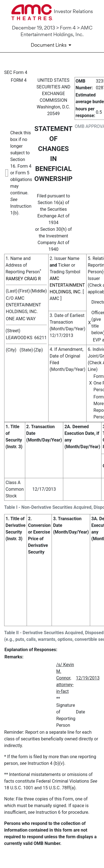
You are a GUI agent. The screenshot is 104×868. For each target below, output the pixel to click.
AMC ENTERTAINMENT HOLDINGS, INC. (67, 285)
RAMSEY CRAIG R (23, 279)
